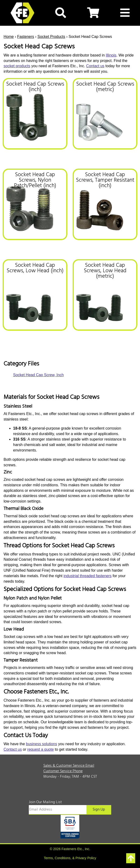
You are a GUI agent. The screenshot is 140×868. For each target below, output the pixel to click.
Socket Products (51, 37)
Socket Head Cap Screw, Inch (38, 375)
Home (9, 37)
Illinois (111, 55)
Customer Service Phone (63, 771)
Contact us (95, 66)
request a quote (41, 749)
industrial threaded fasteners (88, 576)
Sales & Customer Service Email (69, 766)
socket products (17, 66)
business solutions (42, 744)
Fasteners (26, 37)
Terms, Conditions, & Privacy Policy (70, 858)
